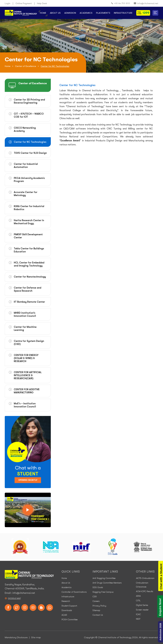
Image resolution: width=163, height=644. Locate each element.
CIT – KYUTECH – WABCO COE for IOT (29, 115)
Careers (96, 601)
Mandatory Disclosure (16, 637)
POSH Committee (70, 619)
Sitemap (96, 610)
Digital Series (142, 605)
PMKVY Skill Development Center (28, 236)
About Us (55, 13)
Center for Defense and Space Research (28, 289)
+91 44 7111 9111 (121, 3)
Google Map (14, 598)
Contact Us (98, 615)
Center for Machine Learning (25, 329)
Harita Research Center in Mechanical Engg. (29, 222)
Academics (86, 13)
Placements (103, 13)
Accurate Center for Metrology (26, 194)
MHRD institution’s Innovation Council (25, 314)
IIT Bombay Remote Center (29, 302)
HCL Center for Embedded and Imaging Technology (29, 264)
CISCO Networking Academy (25, 129)
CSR (95, 597)
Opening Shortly (28, 480)
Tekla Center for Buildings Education (29, 250)
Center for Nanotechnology (30, 277)
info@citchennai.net (146, 3)
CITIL (138, 601)
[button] (155, 13)
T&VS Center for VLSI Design (30, 153)
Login (8, 3)
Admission (70, 13)
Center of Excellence (26, 66)
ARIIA (138, 596)
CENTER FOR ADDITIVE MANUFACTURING (27, 391)
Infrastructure (123, 13)
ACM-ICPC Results (145, 591)
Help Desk (42, 3)
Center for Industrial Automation (26, 166)
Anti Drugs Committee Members (107, 583)
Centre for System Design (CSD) (29, 343)
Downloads (67, 610)
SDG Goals (98, 587)
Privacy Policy (99, 606)
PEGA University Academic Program (29, 180)
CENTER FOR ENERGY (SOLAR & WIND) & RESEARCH (26, 358)
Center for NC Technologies (30, 142)
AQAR (64, 615)
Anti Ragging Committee (104, 578)
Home (43, 13)
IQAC (138, 614)
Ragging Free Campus (103, 592)
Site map (36, 637)
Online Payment (24, 3)
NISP (138, 619)
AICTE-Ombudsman (145, 578)
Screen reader (142, 610)
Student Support (69, 606)
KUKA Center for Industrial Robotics (29, 208)
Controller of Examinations (74, 592)
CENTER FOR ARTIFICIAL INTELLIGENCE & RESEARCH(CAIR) (28, 375)
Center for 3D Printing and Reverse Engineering (29, 101)
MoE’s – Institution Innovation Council (25, 405)
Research (66, 601)
